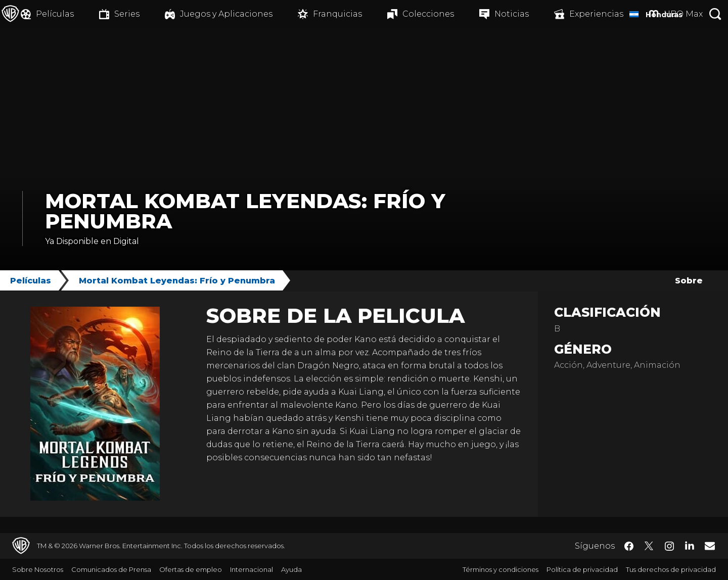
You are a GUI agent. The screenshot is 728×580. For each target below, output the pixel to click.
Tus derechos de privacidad (671, 569)
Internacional (252, 569)
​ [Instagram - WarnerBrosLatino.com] (669, 546)
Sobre (689, 281)
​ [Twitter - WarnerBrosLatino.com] (649, 546)
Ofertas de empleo (191, 569)
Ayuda (291, 569)
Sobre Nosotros (38, 569)
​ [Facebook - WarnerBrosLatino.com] (629, 546)
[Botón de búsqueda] (715, 14)
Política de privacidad (582, 569)
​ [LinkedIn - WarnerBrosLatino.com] (690, 545)
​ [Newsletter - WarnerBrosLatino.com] (710, 546)
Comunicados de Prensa (111, 569)
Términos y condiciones (500, 569)
